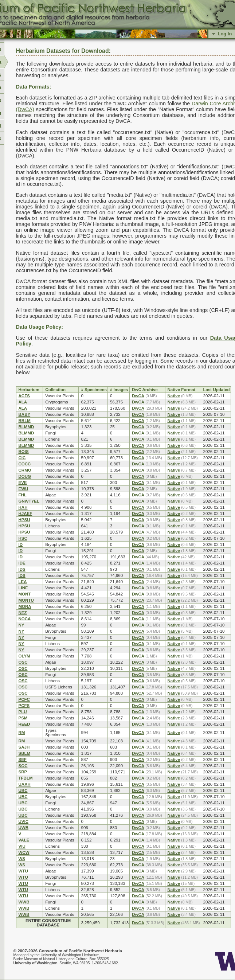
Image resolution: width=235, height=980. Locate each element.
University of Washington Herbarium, (71, 955)
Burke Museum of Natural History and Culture (50, 959)
